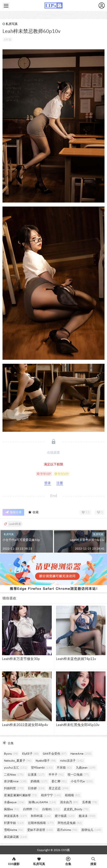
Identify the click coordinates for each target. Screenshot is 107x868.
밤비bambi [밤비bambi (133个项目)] (42, 767)
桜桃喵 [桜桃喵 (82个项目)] (73, 795)
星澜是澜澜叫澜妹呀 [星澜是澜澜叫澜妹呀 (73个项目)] (21, 795)
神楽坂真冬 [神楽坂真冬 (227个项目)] (15, 816)
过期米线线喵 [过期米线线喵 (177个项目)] (41, 823)
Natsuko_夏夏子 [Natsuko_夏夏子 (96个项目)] (18, 760)
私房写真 (10, 24)
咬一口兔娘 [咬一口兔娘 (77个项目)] (78, 774)
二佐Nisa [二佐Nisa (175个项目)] (14, 774)
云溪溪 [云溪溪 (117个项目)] (36, 774)
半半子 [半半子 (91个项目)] (56, 774)
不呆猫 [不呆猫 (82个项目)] (64, 767)
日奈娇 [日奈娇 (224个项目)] (36, 788)
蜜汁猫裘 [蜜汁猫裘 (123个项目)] (65, 816)
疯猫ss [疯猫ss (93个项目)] (12, 809)
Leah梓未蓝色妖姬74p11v (87, 540)
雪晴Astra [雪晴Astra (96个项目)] (14, 830)
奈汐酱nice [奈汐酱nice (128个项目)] (15, 781)
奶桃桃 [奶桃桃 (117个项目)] (39, 781)
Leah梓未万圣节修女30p (21, 659)
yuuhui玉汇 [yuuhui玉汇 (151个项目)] (16, 767)
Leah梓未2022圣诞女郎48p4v (25, 725)
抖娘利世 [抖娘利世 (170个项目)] (14, 788)
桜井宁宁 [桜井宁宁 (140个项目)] (51, 795)
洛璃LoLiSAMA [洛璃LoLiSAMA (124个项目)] (42, 802)
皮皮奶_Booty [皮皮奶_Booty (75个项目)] (76, 809)
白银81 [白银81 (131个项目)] (51, 809)
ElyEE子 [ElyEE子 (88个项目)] (30, 754)
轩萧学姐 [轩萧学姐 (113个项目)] (14, 823)
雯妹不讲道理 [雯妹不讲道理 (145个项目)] (40, 830)
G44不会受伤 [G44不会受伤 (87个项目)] (55, 754)
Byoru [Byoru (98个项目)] (11, 754)
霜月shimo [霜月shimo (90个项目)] (67, 830)
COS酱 (65, 850)
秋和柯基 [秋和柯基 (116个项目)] (41, 816)
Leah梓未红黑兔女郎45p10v (78, 725)
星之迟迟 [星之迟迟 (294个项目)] (59, 788)
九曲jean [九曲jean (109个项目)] (86, 767)
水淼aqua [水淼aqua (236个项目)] (14, 802)
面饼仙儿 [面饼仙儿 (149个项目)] (91, 830)
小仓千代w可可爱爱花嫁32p (21, 540)
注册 (60, 483)
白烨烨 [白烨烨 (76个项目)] (31, 809)
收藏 (33, 512)
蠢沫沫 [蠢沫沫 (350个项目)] (87, 816)
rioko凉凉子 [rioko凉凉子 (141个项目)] (72, 760)
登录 (48, 483)
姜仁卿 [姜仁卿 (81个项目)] (59, 781)
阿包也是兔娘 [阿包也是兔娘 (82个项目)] (70, 823)
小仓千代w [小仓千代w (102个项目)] (82, 781)
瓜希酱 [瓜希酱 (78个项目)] (90, 802)
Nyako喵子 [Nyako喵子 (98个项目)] (46, 760)
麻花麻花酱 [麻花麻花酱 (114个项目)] (15, 837)
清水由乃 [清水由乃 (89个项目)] (69, 802)
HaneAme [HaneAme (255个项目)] (81, 754)
